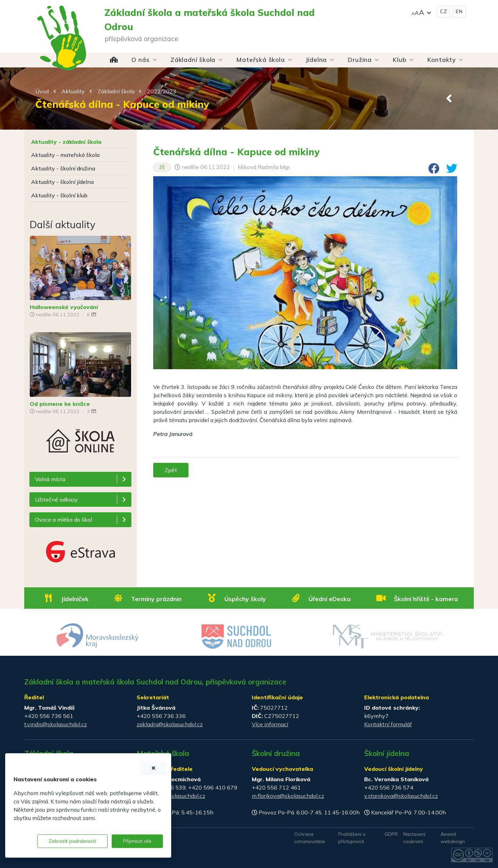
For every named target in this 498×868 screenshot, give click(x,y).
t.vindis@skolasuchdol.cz (56, 724)
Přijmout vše (137, 841)
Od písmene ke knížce (60, 404)
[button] (421, 12)
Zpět (171, 470)
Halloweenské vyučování (64, 307)
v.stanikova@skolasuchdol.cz (401, 796)
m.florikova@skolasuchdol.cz (288, 796)
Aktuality (73, 91)
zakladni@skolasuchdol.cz (170, 724)
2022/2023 (162, 91)
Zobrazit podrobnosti (72, 841)
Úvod (42, 91)
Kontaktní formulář (388, 724)
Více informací (270, 724)
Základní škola (116, 91)
